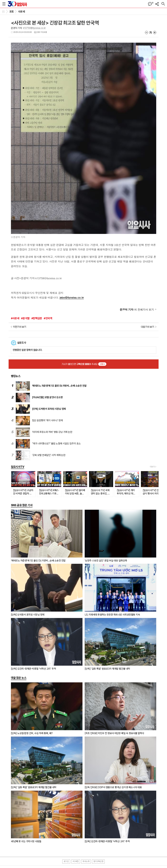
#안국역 (48, 318)
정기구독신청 (98, 861)
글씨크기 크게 (155, 33)
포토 (12, 12)
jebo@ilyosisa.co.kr (72, 298)
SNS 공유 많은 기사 (22, 505)
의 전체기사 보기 (137, 310)
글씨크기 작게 (147, 33)
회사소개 (86, 861)
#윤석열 (25, 318)
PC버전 (76, 861)
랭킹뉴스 (16, 376)
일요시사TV (18, 467)
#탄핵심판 (37, 318)
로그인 (66, 861)
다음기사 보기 (148, 327)
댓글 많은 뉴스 (19, 678)
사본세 (21, 12)
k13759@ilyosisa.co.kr (34, 28)
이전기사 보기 (20, 327)
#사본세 (15, 318)
